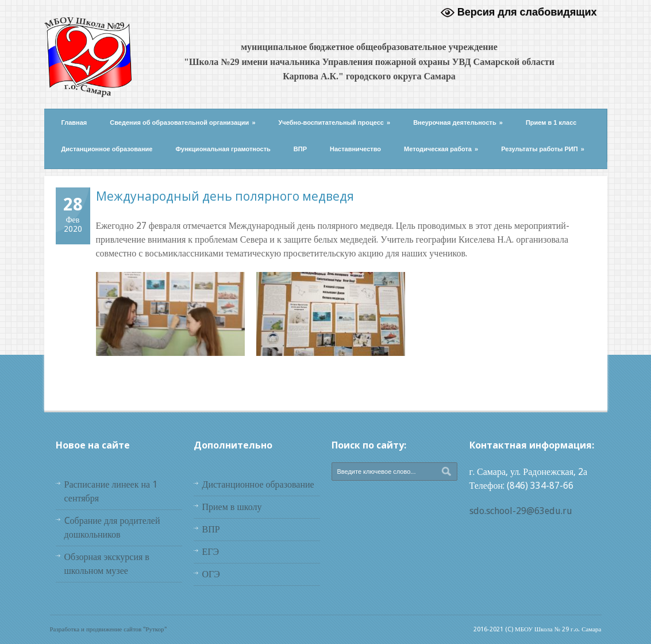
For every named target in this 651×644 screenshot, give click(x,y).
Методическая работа (441, 149)
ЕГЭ (211, 552)
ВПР (300, 149)
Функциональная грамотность (223, 149)
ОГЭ (211, 574)
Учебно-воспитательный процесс (335, 122)
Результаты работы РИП (543, 149)
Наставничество (355, 149)
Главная (74, 122)
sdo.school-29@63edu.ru (521, 511)
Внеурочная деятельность (458, 122)
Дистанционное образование (107, 149)
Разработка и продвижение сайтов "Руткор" (108, 629)
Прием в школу (232, 507)
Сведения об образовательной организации (182, 122)
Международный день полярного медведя (225, 196)
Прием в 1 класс (551, 122)
